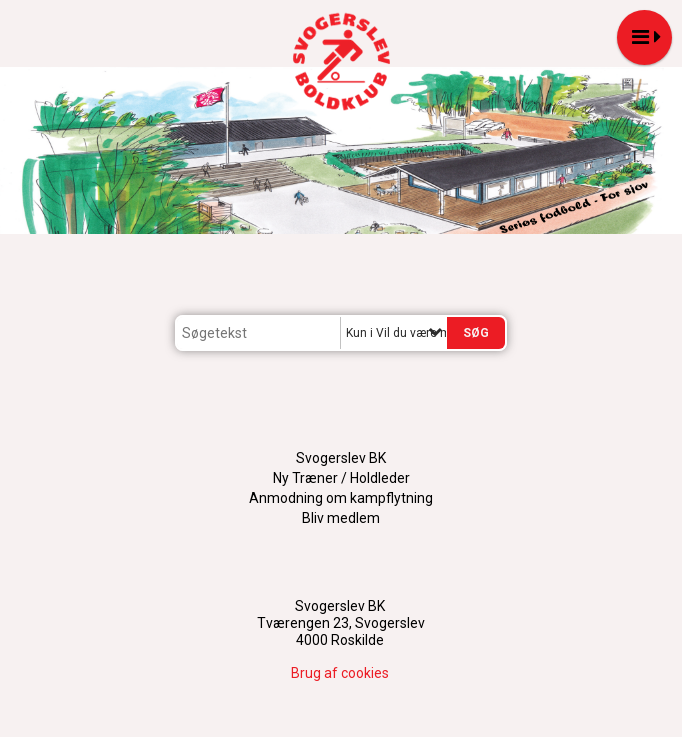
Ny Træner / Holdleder (341, 478)
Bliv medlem (341, 518)
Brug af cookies (340, 673)
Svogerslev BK (341, 458)
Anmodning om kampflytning (341, 498)
